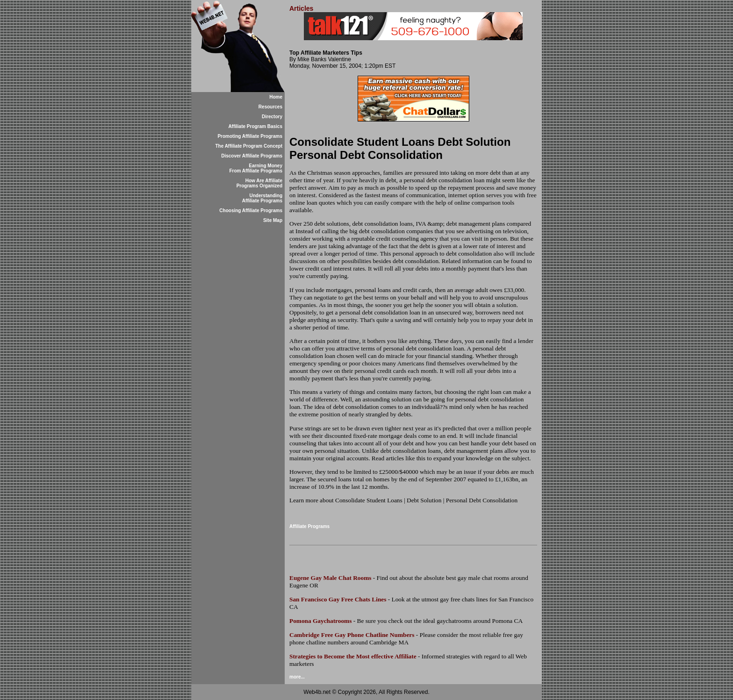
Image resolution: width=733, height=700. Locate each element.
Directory (272, 117)
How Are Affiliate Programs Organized (259, 183)
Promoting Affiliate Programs (250, 136)
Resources (270, 107)
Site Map (273, 220)
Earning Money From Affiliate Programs (256, 168)
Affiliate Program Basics (255, 126)
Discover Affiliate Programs (252, 156)
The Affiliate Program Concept (249, 146)
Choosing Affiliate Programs (251, 211)
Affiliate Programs (309, 526)
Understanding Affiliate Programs (262, 198)
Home (276, 97)
